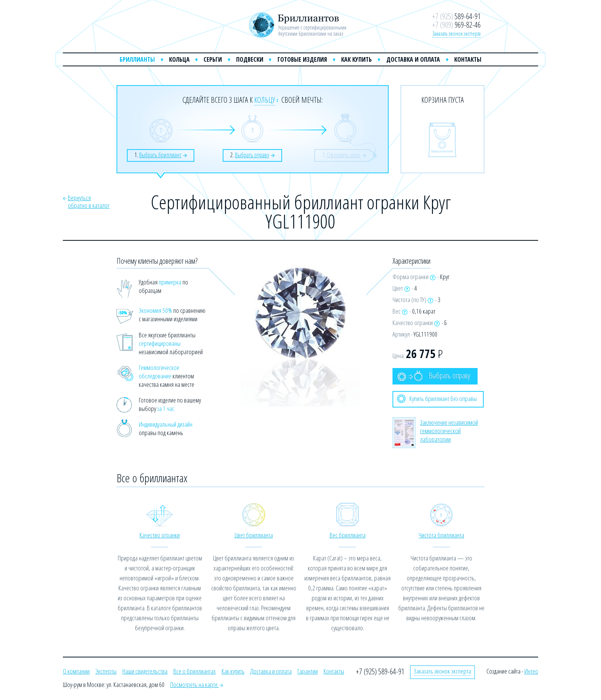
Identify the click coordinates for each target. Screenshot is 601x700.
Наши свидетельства (145, 671)
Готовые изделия (302, 59)
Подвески (250, 59)
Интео (531, 671)
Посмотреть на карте (197, 684)
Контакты (468, 59)
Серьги (213, 59)
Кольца (179, 59)
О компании (76, 671)
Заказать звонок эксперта (456, 33)
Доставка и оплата (413, 59)
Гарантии (308, 671)
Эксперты (106, 671)
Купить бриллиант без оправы (437, 399)
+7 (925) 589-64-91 (380, 671)
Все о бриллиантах (195, 671)
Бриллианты (137, 59)
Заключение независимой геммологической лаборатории (449, 431)
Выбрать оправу (434, 376)
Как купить (356, 59)
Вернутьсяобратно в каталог (89, 201)
